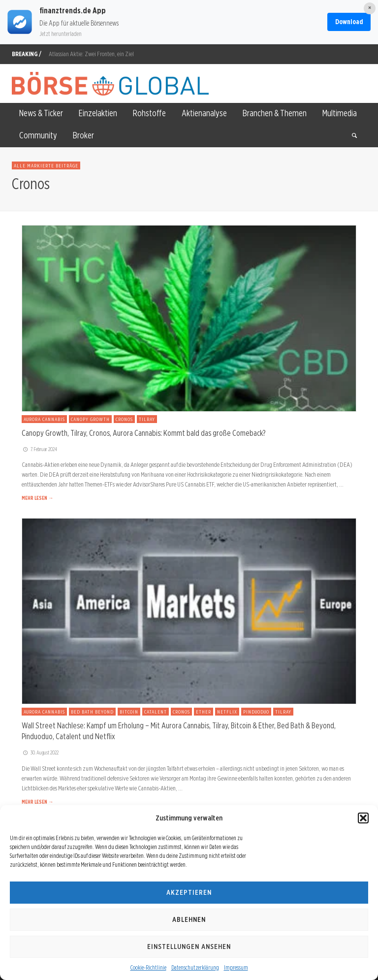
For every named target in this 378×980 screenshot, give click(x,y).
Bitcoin (129, 712)
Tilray (147, 419)
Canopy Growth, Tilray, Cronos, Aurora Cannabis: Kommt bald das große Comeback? (143, 433)
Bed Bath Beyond (92, 712)
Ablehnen (189, 919)
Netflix (227, 712)
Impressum (236, 967)
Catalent (156, 712)
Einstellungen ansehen (189, 947)
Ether (204, 712)
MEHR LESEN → (37, 498)
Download (349, 22)
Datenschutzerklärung (195, 967)
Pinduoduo (256, 712)
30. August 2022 (40, 752)
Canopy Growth (90, 419)
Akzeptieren (189, 892)
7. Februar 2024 (39, 449)
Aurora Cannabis (44, 419)
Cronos (124, 419)
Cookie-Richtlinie (148, 967)
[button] (363, 818)
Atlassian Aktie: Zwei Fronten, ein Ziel (91, 54)
